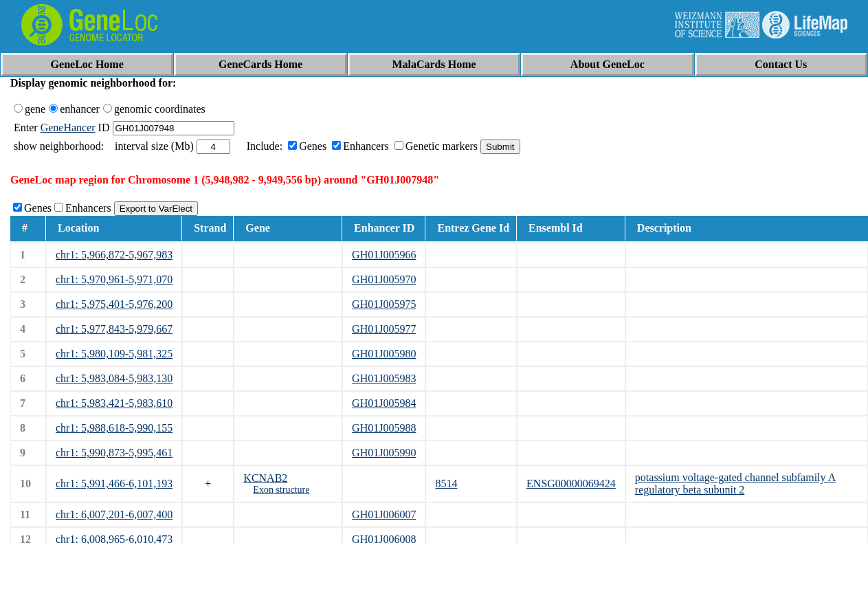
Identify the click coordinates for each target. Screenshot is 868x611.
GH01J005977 (384, 329)
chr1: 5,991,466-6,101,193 (114, 484)
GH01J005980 (384, 354)
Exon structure (281, 490)
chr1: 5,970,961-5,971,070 (114, 279)
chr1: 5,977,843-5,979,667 (114, 329)
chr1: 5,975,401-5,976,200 (114, 304)
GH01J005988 (384, 428)
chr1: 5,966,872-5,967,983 (114, 255)
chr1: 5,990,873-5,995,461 (114, 453)
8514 (446, 484)
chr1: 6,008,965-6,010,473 (114, 539)
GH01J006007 (384, 514)
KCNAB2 (265, 478)
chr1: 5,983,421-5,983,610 (114, 403)
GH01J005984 (384, 403)
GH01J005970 (384, 279)
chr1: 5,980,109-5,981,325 (114, 354)
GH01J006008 (384, 539)
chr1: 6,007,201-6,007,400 (114, 514)
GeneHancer (68, 127)
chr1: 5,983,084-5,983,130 (114, 378)
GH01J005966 (384, 255)
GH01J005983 (384, 378)
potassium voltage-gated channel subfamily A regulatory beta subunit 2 (735, 484)
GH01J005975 (384, 304)
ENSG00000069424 (571, 484)
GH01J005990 (384, 453)
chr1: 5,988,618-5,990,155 (114, 428)
